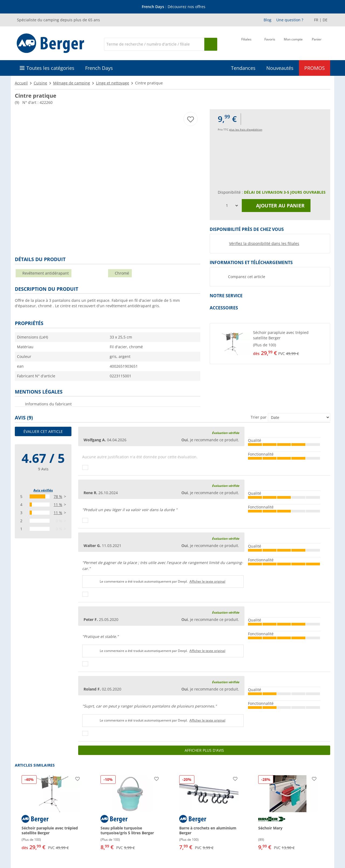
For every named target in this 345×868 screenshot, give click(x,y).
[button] (270, 344)
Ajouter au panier (276, 206)
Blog (268, 20)
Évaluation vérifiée (225, 433)
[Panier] (317, 44)
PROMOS (315, 68)
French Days (99, 68)
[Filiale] (246, 44)
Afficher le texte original (207, 581)
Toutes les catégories (50, 68)
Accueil (21, 83)
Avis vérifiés (43, 490)
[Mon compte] (293, 44)
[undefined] (290, 344)
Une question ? (290, 20)
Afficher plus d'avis (204, 750)
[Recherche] (154, 44)
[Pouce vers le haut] (85, 467)
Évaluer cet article (43, 431)
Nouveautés (280, 68)
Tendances (243, 68)
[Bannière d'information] (174, 7)
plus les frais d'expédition (246, 129)
